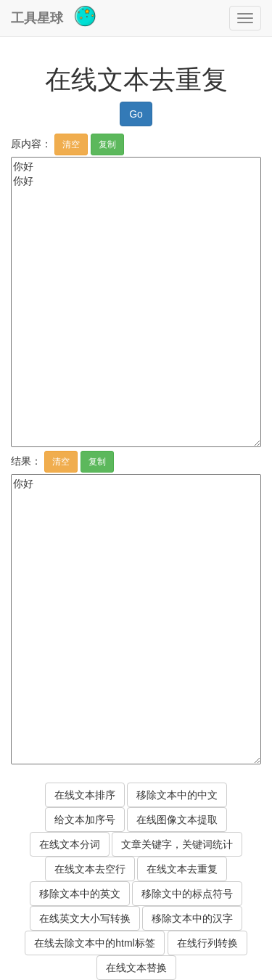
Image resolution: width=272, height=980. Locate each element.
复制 (107, 144)
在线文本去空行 (90, 869)
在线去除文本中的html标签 (94, 943)
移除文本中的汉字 (192, 918)
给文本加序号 (85, 820)
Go (136, 114)
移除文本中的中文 (177, 795)
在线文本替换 (136, 968)
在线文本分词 (70, 844)
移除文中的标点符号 (187, 894)
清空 (71, 144)
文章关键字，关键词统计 (177, 844)
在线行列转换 (207, 943)
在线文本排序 (85, 795)
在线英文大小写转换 (85, 918)
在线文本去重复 (182, 869)
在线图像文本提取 (177, 820)
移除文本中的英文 (80, 894)
